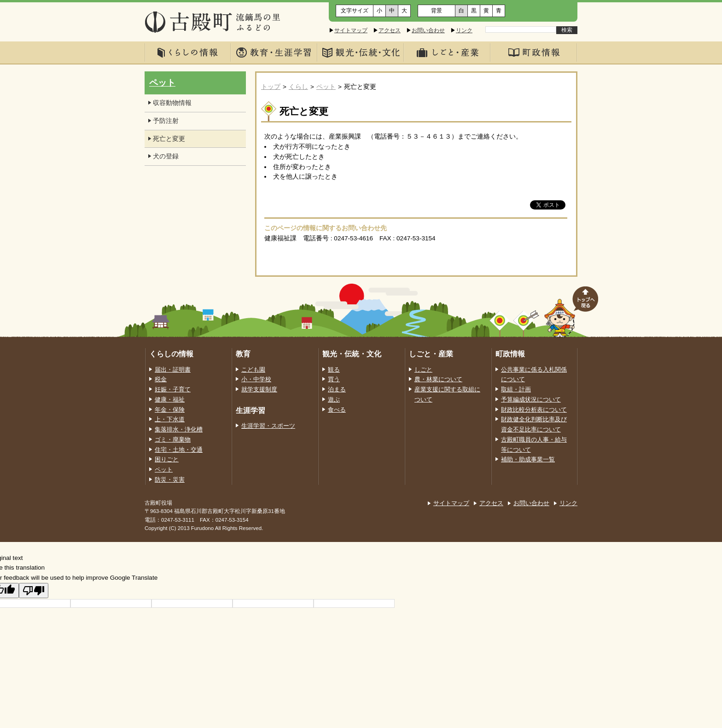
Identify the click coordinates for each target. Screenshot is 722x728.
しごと (423, 370)
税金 (161, 379)
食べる (337, 410)
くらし (298, 87)
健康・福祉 (170, 400)
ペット (326, 87)
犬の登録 (166, 156)
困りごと (167, 460)
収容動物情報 (172, 103)
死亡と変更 (169, 139)
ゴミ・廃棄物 (173, 440)
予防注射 (166, 121)
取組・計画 (516, 390)
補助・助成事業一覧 (528, 460)
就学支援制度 (259, 390)
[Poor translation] (34, 591)
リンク (464, 30)
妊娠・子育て (173, 390)
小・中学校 (256, 379)
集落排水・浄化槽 (179, 430)
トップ (271, 87)
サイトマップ (351, 30)
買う (334, 379)
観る (334, 370)
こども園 (253, 370)
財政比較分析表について (534, 410)
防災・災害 (170, 480)
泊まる (337, 390)
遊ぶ (334, 400)
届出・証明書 (173, 370)
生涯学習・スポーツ (268, 426)
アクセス (390, 30)
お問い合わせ (428, 30)
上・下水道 (170, 419)
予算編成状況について (531, 400)
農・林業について (438, 379)
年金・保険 (170, 410)
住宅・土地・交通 (179, 450)
